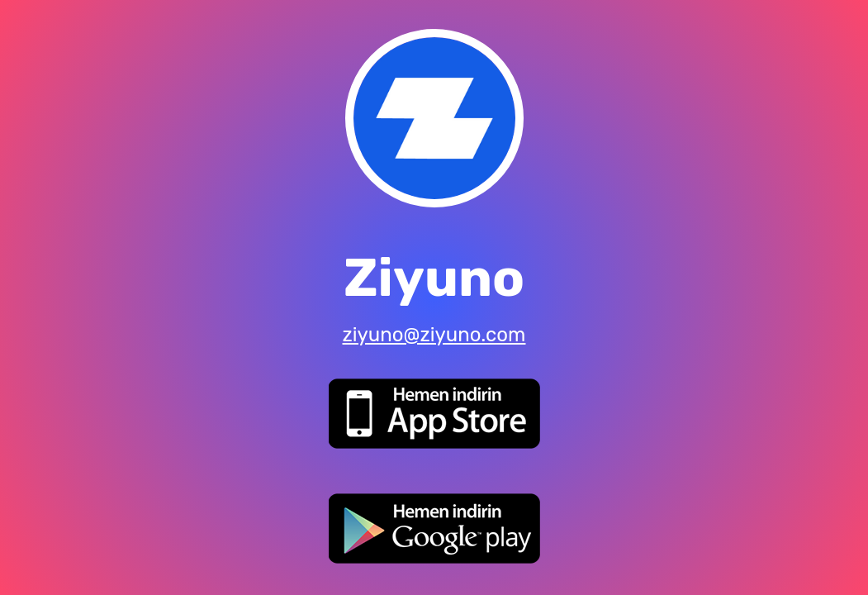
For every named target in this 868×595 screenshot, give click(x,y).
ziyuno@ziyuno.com (434, 335)
